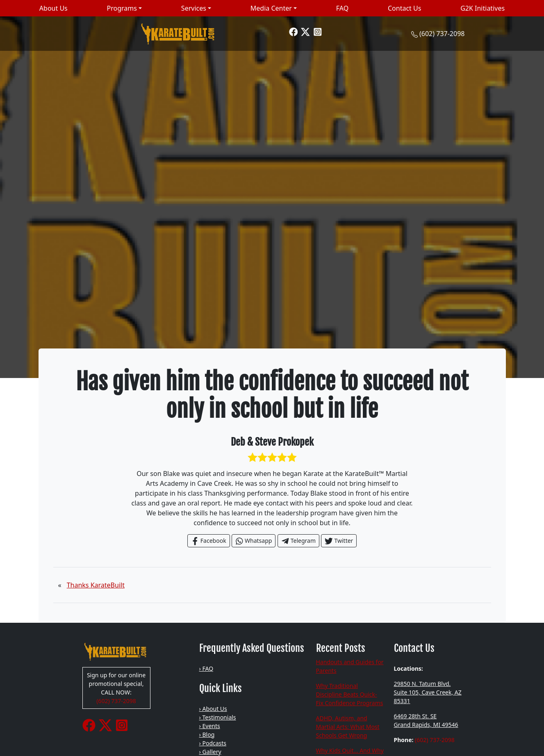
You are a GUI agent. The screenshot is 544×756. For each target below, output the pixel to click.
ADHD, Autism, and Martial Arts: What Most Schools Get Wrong (348, 727)
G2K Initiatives (483, 8)
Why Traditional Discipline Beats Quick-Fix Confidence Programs (350, 694)
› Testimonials (218, 717)
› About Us (213, 709)
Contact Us (404, 8)
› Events (210, 726)
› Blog (207, 734)
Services (194, 8)
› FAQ (206, 668)
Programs (122, 8)
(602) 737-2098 (442, 34)
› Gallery (210, 752)
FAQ (342, 8)
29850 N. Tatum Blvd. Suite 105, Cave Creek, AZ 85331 (428, 692)
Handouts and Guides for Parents (350, 666)
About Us (53, 8)
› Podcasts (213, 743)
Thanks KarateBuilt (96, 585)
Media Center (271, 8)
